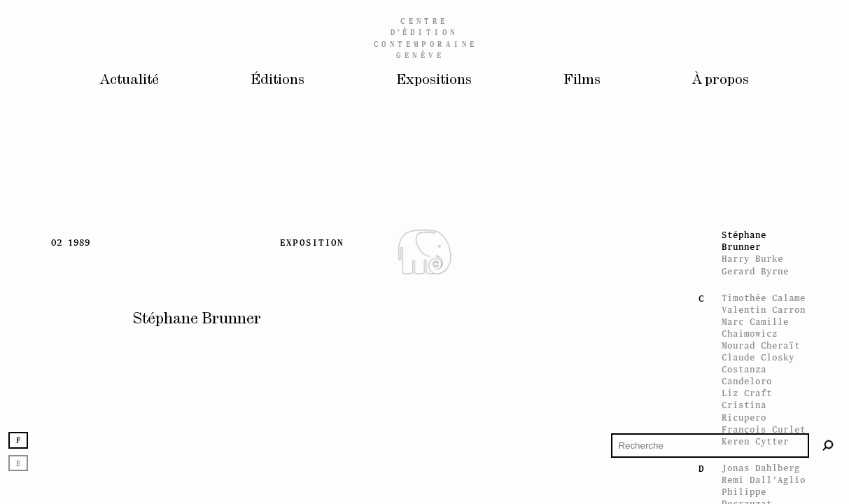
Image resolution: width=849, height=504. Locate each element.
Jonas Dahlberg (761, 468)
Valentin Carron (764, 310)
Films (586, 82)
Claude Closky (758, 357)
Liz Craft (747, 393)
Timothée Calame (764, 298)
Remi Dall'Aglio (764, 480)
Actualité (122, 82)
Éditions (274, 82)
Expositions (435, 82)
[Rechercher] (828, 446)
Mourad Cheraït (761, 345)
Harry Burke (752, 259)
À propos (727, 82)
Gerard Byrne (755, 271)
